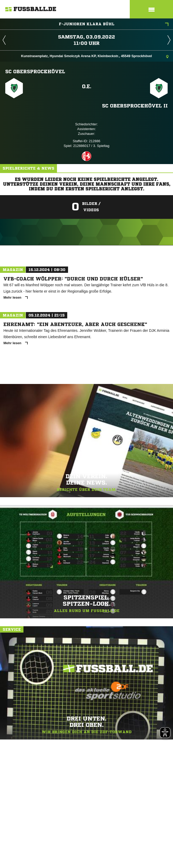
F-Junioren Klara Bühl (114, 24)
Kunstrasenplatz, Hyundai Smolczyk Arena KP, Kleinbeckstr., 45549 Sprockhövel (95, 56)
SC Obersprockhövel (35, 71)
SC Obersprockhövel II (135, 106)
